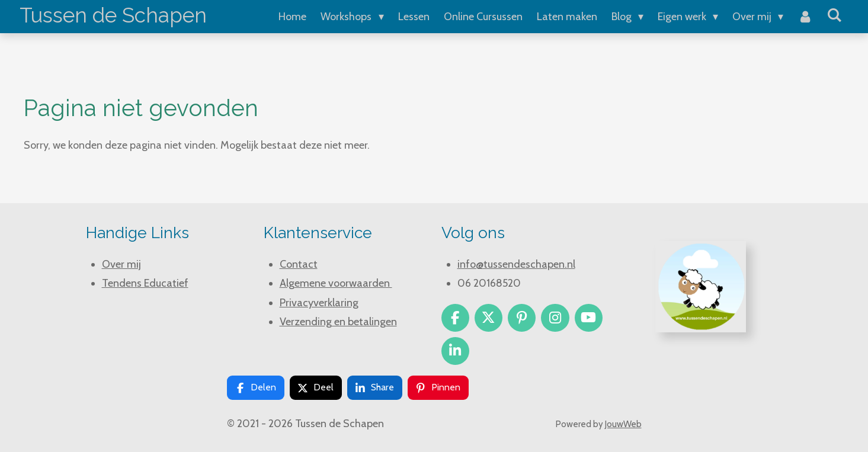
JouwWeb (623, 424)
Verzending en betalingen (338, 322)
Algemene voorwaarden (336, 283)
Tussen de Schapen (113, 15)
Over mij (121, 264)
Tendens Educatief (145, 283)
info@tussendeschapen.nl (516, 264)
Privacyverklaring (319, 303)
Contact (299, 264)
